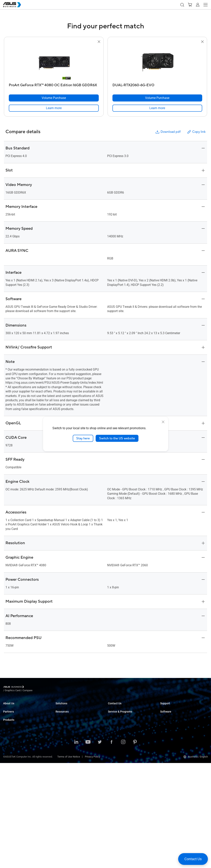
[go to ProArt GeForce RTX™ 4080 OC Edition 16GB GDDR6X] (54, 63)
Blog (58, 786)
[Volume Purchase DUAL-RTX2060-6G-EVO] (157, 98)
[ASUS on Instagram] (123, 847)
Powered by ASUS (118, 745)
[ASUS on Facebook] (111, 847)
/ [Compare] (49, 687)
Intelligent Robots (13, 819)
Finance (60, 754)
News (59, 792)
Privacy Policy (92, 862)
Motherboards (11, 789)
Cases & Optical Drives (16, 813)
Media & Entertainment (68, 748)
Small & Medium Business (70, 707)
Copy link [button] (196, 132)
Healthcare (62, 730)
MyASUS (165, 722)
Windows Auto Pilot (171, 739)
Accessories (10, 825)
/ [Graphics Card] (34, 687)
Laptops (8, 754)
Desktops (9, 760)
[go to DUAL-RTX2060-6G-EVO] (157, 63)
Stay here (83, 438)
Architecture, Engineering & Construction (78, 742)
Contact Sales (116, 713)
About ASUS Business (15, 707)
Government (62, 760)
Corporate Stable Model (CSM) (125, 739)
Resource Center (65, 775)
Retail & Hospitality (66, 725)
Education (61, 719)
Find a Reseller (116, 719)
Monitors (8, 772)
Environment (10, 719)
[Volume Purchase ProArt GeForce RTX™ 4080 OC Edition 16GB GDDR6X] (54, 98)
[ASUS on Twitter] (100, 847)
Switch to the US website (117, 438)
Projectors (9, 778)
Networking (9, 807)
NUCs (6, 766)
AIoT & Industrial (12, 801)
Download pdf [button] (168, 132)
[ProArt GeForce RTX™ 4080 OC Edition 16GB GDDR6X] (54, 84)
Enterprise (61, 713)
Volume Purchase (118, 707)
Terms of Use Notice (69, 862)
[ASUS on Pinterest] (135, 847)
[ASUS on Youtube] (88, 847)
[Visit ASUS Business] (14, 687)
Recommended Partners (17, 734)
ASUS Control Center (171, 728)
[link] (54, 108)
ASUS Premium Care (119, 734)
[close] (163, 422)
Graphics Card (11, 795)
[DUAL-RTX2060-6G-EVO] (157, 84)
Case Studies (63, 780)
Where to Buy (10, 739)
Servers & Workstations (16, 784)
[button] (182, 5)
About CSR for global (14, 713)
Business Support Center (174, 707)
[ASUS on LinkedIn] (76, 847)
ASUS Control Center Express (176, 734)
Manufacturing (64, 736)
